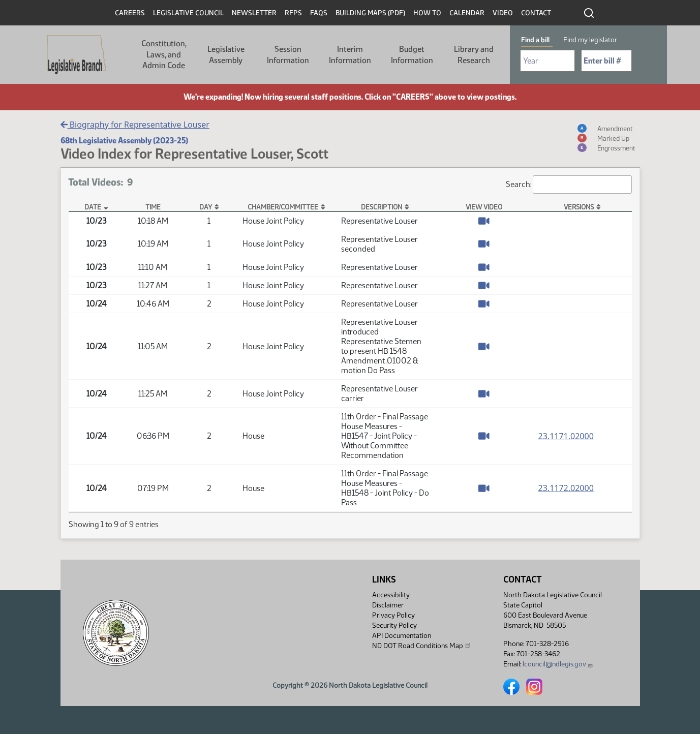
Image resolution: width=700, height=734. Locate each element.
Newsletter (254, 13)
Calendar (467, 13)
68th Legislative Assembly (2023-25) (124, 141)
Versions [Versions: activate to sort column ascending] (579, 207)
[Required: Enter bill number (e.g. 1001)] (606, 61)
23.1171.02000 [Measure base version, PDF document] (566, 436)
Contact (536, 13)
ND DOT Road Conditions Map (422, 646)
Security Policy (394, 625)
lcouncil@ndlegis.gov (558, 664)
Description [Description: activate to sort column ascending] (382, 207)
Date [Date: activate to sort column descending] (93, 207)
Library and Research (474, 55)
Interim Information (350, 55)
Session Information (288, 55)
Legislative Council (188, 13)
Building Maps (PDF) (370, 13)
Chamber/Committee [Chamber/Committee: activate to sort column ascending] (283, 207)
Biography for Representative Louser (135, 125)
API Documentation (402, 636)
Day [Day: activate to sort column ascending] (206, 207)
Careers (130, 13)
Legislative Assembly (226, 55)
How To (427, 13)
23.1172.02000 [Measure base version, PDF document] (566, 488)
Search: (569, 185)
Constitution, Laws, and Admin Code (164, 54)
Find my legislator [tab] (590, 40)
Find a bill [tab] (535, 40)
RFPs (293, 13)
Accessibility (391, 595)
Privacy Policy (393, 615)
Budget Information (412, 55)
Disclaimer (388, 605)
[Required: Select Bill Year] (547, 61)
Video (503, 13)
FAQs (319, 13)
